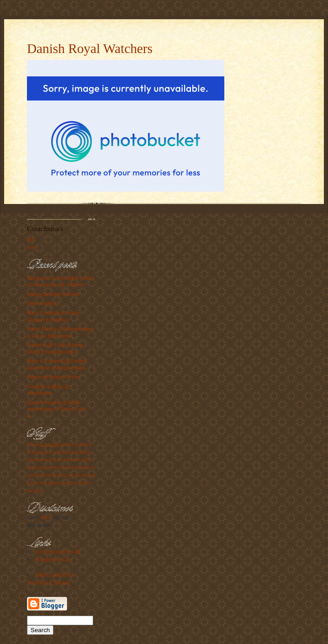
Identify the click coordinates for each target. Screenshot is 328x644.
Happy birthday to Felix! (54, 377)
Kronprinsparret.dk (58, 551)
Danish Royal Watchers (90, 48)
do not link (49, 444)
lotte (31, 247)
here (46, 517)
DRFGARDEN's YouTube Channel (51, 579)
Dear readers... (44, 303)
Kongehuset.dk (53, 559)
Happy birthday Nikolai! (53, 294)
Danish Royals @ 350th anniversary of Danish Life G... (56, 409)
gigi (30, 239)
